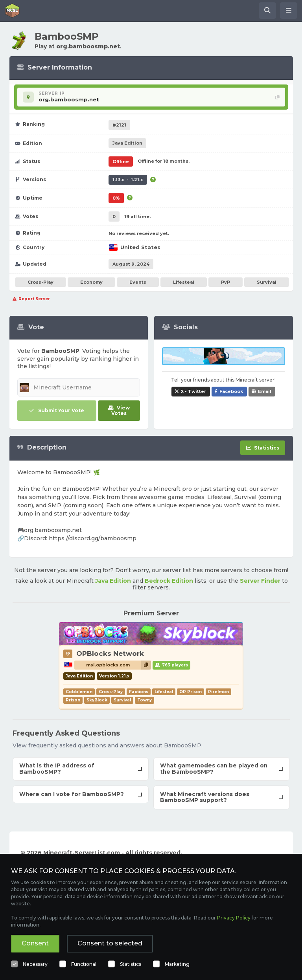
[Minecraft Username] (79, 387)
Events (138, 282)
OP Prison (191, 692)
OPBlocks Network (110, 653)
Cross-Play (41, 282)
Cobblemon (79, 692)
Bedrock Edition (169, 581)
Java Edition (113, 581)
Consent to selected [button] (110, 943)
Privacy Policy (234, 918)
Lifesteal (184, 282)
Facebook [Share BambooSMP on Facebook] (231, 391)
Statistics (131, 964)
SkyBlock (97, 700)
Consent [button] (35, 943)
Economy (91, 282)
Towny (145, 700)
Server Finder (260, 581)
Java (127, 143)
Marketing (177, 964)
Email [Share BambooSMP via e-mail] (265, 391)
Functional (84, 964)
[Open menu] (289, 11)
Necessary (35, 964)
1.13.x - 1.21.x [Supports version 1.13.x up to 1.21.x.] (128, 180)
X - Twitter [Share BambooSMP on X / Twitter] (193, 391)
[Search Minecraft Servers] (267, 11)
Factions (139, 692)
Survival (267, 282)
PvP (226, 282)
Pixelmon (218, 692)
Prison (73, 700)
